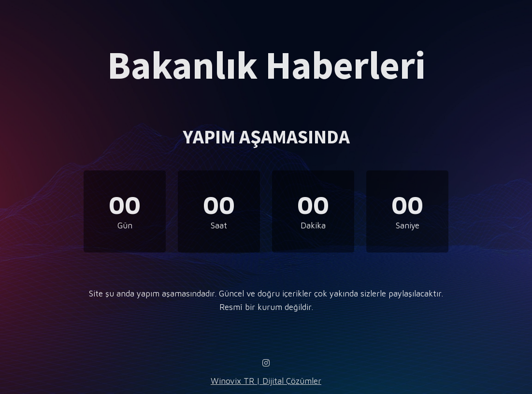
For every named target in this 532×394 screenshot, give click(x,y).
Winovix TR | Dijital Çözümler (266, 381)
